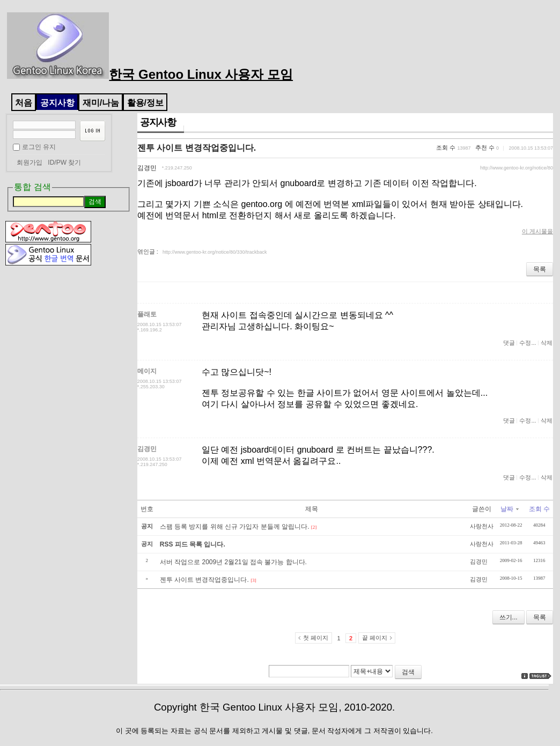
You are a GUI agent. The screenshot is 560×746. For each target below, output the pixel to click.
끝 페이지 (375, 638)
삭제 (547, 343)
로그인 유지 (39, 147)
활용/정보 (145, 103)
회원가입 (30, 163)
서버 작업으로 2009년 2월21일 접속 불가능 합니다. (233, 562)
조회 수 (539, 509)
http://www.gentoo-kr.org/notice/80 (517, 168)
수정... (528, 343)
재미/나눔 (101, 103)
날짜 (510, 509)
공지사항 (57, 103)
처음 (24, 103)
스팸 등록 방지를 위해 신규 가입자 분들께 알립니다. (235, 527)
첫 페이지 (316, 638)
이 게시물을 (537, 231)
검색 (408, 672)
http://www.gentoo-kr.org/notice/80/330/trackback (215, 252)
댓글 (509, 343)
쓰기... (509, 617)
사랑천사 (482, 526)
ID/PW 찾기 (64, 163)
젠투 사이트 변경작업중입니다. (197, 148)
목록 (540, 269)
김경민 (147, 168)
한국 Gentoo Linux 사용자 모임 (150, 74)
